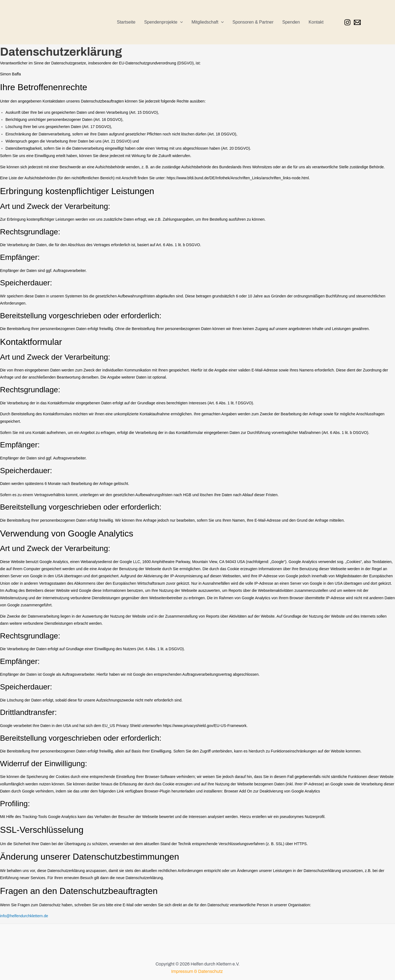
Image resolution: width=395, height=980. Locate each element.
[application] (180, 22)
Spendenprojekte (164, 22)
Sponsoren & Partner (253, 22)
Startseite (126, 22)
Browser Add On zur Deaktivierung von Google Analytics (272, 791)
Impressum (182, 971)
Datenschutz (211, 971)
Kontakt (316, 22)
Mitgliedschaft (208, 22)
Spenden (291, 22)
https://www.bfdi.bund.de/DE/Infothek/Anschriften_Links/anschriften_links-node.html (238, 178)
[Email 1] (357, 22)
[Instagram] (347, 22)
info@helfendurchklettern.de (24, 916)
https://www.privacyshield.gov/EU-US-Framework (205, 726)
